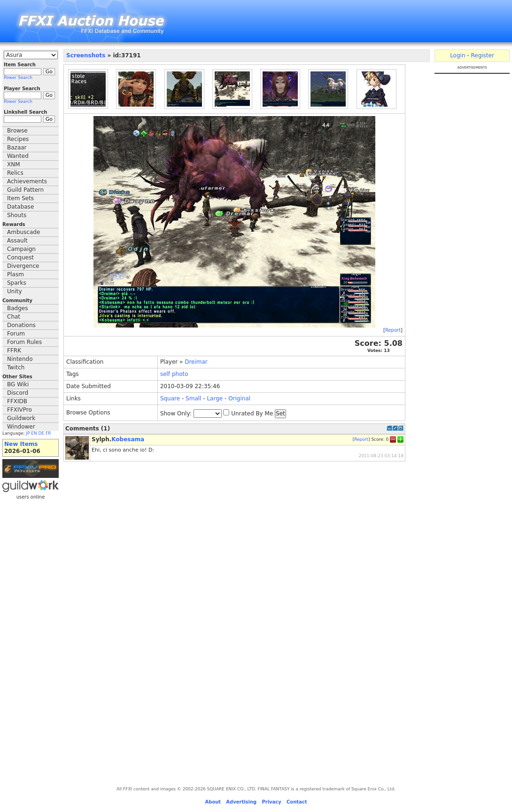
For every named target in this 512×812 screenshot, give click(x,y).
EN (34, 433)
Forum (16, 334)
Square (170, 398)
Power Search (18, 78)
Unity (15, 291)
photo (180, 374)
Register (482, 55)
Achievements (27, 181)
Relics (15, 173)
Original (239, 398)
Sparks (17, 283)
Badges (17, 308)
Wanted (18, 156)
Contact (297, 802)
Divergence (23, 266)
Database (20, 207)
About (213, 802)
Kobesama (128, 439)
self (165, 374)
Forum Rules (24, 342)
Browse (17, 131)
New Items (21, 444)
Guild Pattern (25, 190)
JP (28, 433)
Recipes (18, 139)
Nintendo (20, 359)
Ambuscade (23, 232)
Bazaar (17, 148)
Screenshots (86, 55)
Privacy (271, 802)
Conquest (20, 258)
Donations (21, 325)
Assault (17, 241)
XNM (14, 164)
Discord (18, 393)
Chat (14, 317)
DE (42, 433)
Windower (21, 427)
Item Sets (20, 198)
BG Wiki (18, 384)
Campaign (21, 249)
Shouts (17, 215)
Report (393, 330)
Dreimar (196, 362)
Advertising (241, 802)
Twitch (16, 367)
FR (48, 433)
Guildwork (21, 418)
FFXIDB (17, 401)
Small (193, 398)
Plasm (16, 274)
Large (215, 398)
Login (458, 55)
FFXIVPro (19, 410)
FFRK (14, 351)
